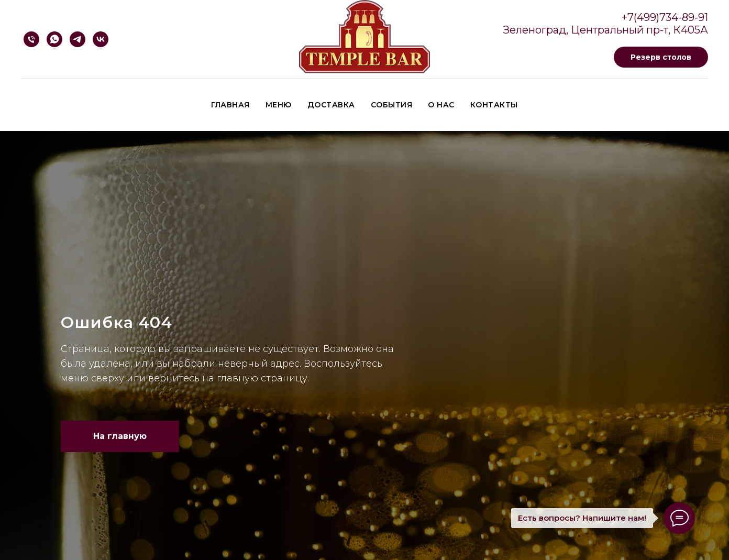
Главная (230, 105)
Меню (279, 105)
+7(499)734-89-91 (665, 17)
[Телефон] (31, 39)
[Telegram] (78, 39)
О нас (441, 105)
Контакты (494, 105)
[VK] (101, 39)
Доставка (331, 105)
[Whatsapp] (54, 39)
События (392, 105)
